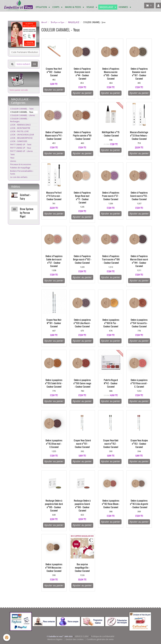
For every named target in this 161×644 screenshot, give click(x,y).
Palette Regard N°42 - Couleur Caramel (111, 383)
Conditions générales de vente (100, 639)
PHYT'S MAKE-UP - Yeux (21, 148)
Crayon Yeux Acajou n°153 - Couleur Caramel (139, 444)
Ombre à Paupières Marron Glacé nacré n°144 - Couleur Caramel (139, 261)
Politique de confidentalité (103, 636)
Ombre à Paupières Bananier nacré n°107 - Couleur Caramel (139, 74)
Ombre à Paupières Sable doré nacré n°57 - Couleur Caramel (54, 261)
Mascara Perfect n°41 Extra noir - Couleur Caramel (54, 196)
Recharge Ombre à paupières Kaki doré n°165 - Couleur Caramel (54, 505)
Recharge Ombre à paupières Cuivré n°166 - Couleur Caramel (82, 505)
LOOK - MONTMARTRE (20, 128)
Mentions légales (55, 639)
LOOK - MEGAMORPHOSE (21, 138)
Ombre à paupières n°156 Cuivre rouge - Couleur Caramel (82, 383)
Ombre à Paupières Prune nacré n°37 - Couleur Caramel (111, 196)
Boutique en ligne (58, 22)
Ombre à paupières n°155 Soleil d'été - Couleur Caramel (54, 383)
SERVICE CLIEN (81, 636)
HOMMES (124, 7)
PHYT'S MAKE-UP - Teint (21, 145)
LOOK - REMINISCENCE (20, 125)
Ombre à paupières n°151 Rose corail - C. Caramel (139, 383)
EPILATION (42, 7)
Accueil (44, 22)
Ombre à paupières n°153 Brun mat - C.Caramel (54, 444)
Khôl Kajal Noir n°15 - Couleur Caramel (111, 134)
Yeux (12, 158)
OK (35, 64)
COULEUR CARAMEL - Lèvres (23, 115)
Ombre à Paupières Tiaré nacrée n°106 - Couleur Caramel (111, 259)
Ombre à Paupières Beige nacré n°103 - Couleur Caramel (82, 259)
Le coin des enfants (19, 177)
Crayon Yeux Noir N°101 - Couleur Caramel (54, 323)
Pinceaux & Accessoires (21, 164)
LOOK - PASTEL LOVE (19, 131)
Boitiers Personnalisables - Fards (22, 172)
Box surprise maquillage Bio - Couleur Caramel (82, 567)
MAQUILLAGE (107, 7)
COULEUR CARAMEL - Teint (22, 109)
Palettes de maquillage (20, 168)
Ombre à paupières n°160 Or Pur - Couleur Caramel (111, 323)
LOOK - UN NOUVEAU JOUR (22, 135)
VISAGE (91, 7)
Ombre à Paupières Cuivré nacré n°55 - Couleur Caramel (139, 196)
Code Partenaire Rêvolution (25, 52)
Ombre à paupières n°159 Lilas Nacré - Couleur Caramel (82, 323)
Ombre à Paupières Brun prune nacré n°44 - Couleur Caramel (82, 74)
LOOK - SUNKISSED (19, 141)
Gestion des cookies (75, 639)
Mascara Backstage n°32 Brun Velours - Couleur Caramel (139, 135)
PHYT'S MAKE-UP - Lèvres (21, 151)
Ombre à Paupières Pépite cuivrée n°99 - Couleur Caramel (82, 135)
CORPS (56, 7)
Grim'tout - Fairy (25, 197)
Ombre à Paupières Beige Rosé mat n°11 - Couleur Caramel (82, 197)
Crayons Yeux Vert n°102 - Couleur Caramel (54, 72)
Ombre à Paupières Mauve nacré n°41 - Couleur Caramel (54, 135)
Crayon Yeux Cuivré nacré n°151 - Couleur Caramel (82, 444)
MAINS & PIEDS (73, 7)
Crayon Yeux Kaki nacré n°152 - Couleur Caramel (111, 444)
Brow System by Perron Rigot (27, 213)
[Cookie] (7, 637)
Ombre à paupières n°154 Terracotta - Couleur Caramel (139, 323)
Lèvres (13, 161)
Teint (12, 154)
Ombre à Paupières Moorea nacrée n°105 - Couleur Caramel (111, 74)
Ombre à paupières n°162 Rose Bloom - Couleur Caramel (111, 504)
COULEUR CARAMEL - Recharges (19, 120)
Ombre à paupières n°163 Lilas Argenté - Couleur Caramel (139, 504)
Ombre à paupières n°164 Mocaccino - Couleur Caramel (54, 567)
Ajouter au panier (54, 90)
